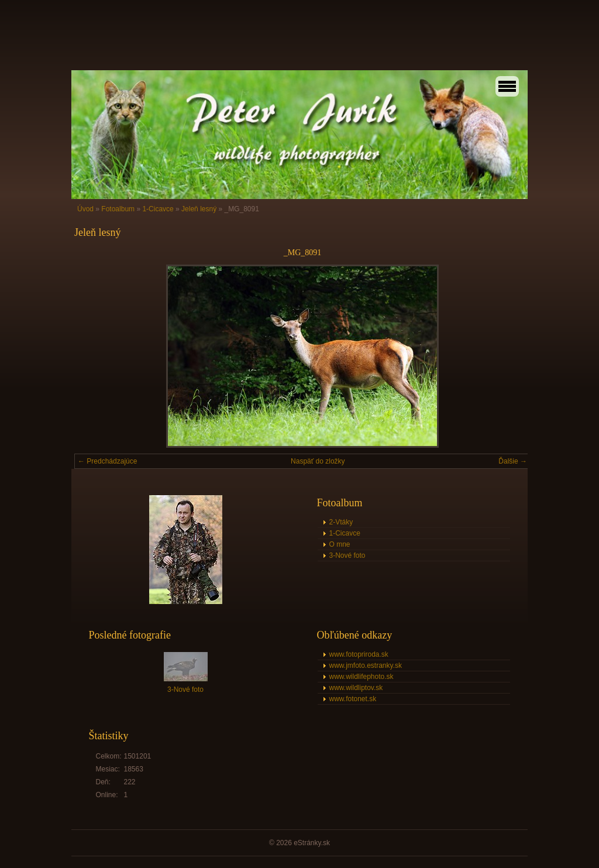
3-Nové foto (347, 555)
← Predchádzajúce (107, 461)
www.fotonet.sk (353, 699)
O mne (340, 544)
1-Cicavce (158, 209)
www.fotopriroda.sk (359, 654)
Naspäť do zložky (318, 461)
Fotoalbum (118, 209)
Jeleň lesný (199, 209)
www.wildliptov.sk (356, 688)
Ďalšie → (513, 461)
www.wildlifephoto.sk (362, 677)
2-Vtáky (341, 522)
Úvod (85, 209)
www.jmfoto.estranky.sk (366, 665)
